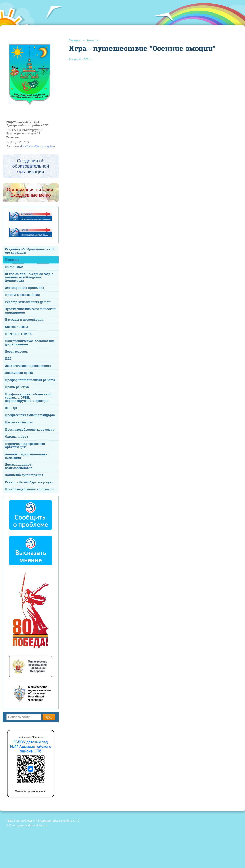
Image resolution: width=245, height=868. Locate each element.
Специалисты (16, 327)
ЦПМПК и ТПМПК (18, 334)
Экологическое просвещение (28, 366)
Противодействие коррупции (30, 430)
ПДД (8, 359)
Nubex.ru (41, 825)
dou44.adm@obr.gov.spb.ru (38, 146)
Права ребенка (17, 387)
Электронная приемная (25, 288)
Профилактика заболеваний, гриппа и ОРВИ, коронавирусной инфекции (29, 398)
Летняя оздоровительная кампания (26, 456)
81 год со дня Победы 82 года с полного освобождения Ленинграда (29, 277)
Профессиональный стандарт (30, 415)
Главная (75, 40)
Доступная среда (19, 373)
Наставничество (19, 423)
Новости (12, 260)
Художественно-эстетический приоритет (30, 311)
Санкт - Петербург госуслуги (29, 482)
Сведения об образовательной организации (30, 251)
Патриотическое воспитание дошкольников (30, 343)
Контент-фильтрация (24, 475)
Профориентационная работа (30, 380)
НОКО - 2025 (14, 267)
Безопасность (16, 352)
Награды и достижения (24, 320)
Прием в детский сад (22, 295)
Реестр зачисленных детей (28, 302)
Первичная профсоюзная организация (25, 446)
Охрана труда (17, 437)
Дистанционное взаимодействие (19, 467)
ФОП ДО (11, 408)
